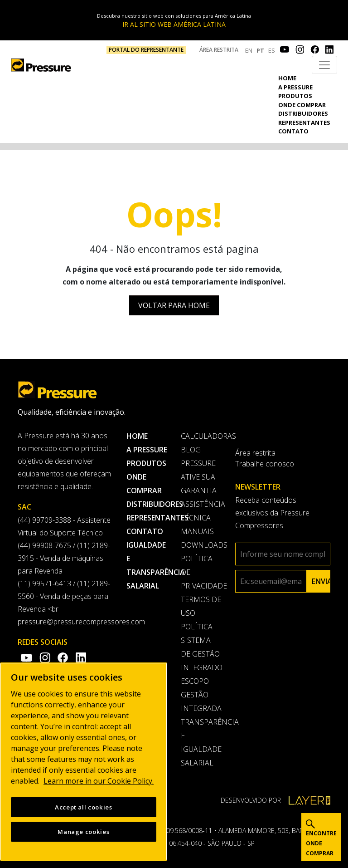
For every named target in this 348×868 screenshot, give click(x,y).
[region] (84, 763)
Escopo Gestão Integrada (201, 695)
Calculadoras (201, 436)
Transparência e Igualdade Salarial (201, 742)
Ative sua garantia (199, 484)
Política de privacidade (201, 572)
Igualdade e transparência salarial (147, 565)
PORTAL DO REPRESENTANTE (146, 50)
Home (287, 78)
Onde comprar (302, 105)
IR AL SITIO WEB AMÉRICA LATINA (174, 24)
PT (260, 50)
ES (272, 50)
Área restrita (219, 50)
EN (249, 50)
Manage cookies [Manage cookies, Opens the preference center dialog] (83, 833)
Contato (293, 131)
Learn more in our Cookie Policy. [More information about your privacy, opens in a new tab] (99, 782)
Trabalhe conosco (265, 464)
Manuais (197, 531)
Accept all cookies (84, 809)
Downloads (201, 545)
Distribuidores (303, 113)
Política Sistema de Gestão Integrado (201, 647)
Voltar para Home (174, 305)
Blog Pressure (198, 456)
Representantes (304, 123)
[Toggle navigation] (324, 65)
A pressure (295, 87)
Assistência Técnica (201, 511)
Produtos (295, 96)
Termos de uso (201, 606)
